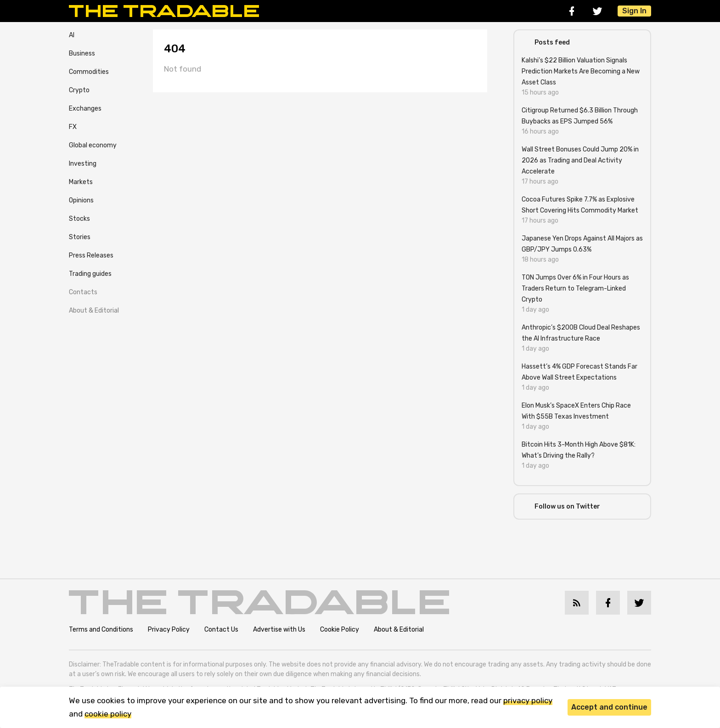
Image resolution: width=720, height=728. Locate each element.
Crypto (79, 90)
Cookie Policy (340, 630)
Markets (81, 182)
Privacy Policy (169, 630)
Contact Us (221, 630)
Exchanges (85, 109)
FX (73, 127)
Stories (80, 237)
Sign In (634, 11)
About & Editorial (94, 311)
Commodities (89, 72)
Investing (83, 164)
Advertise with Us (279, 630)
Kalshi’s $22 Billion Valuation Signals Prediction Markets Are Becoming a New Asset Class (581, 71)
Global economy (93, 145)
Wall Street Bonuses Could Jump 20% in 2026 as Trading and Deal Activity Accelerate (580, 160)
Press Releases (91, 255)
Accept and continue (609, 707)
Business (82, 53)
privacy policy (528, 700)
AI (72, 35)
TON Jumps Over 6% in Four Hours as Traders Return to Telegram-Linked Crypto (575, 288)
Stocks (79, 219)
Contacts (83, 292)
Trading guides (90, 274)
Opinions (81, 200)
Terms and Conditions (101, 630)
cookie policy (108, 714)
